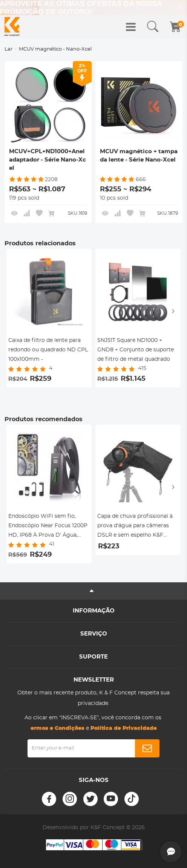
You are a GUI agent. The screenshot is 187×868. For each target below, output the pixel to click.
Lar (8, 49)
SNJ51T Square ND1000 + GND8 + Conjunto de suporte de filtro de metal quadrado (136, 350)
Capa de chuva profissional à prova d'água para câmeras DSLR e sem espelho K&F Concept (135, 527)
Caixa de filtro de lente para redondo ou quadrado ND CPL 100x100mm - (48, 350)
